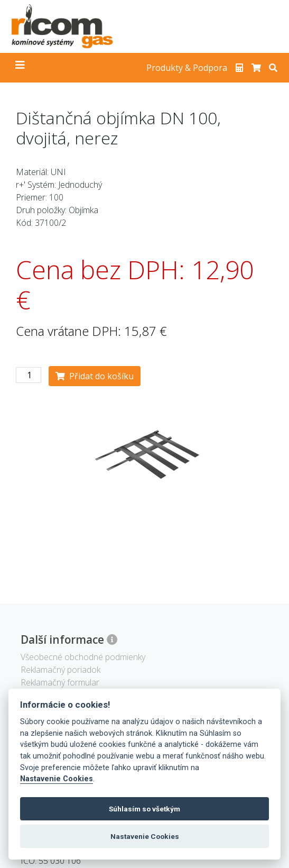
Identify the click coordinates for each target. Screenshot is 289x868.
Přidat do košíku (95, 376)
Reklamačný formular (60, 682)
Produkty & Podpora (187, 68)
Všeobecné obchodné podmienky (83, 657)
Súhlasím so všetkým (144, 809)
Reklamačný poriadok (60, 670)
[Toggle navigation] (20, 68)
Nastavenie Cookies (57, 779)
